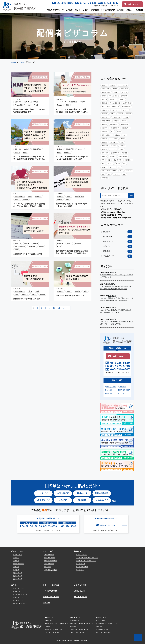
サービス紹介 (67, 10)
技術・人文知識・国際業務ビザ (110, 107)
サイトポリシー (80, 597)
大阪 (103, 164)
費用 (103, 160)
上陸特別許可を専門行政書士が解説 (28, 254)
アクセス (122, 393)
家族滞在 (104, 124)
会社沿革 (109, 393)
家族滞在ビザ (125, 89)
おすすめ (113, 167)
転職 (110, 96)
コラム (78, 10)
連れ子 (113, 114)
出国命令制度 (73, 102)
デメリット (129, 171)
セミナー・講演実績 (91, 10)
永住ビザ (125, 92)
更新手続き (78, 243)
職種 (124, 174)
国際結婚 (35, 102)
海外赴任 (104, 167)
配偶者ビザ (18, 102)
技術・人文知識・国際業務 (109, 171)
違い (121, 171)
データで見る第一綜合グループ (87, 558)
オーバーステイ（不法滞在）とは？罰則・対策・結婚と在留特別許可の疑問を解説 (72, 111)
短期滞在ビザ (114, 124)
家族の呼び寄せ (106, 92)
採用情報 (139, 10)
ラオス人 (17, 152)
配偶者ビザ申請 (50, 558)
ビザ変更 (129, 114)
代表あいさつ (111, 387)
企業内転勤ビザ (128, 103)
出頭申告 (83, 102)
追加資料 (116, 121)
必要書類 (104, 139)
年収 (116, 96)
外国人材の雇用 (127, 107)
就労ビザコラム (18, 588)
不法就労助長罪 (123, 156)
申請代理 (104, 149)
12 (54, 308)
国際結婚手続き (37, 149)
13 (59, 308)
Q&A (125, 135)
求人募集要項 (81, 564)
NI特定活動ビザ (114, 128)
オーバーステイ (62, 102)
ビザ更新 (126, 117)
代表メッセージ (81, 555)
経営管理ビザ (106, 117)
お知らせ (46, 603)
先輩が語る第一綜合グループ (86, 561)
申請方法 (60, 199)
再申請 (123, 139)
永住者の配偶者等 (107, 135)
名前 (29, 105)
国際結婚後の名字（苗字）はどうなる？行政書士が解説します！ (29, 111)
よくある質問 (114, 139)
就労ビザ (104, 85)
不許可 (30, 291)
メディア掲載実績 (108, 10)
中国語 (122, 149)
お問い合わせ (80, 591)
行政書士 (122, 146)
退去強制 (104, 156)
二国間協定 (105, 178)
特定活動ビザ (106, 110)
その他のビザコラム (20, 603)
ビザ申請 (114, 146)
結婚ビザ (27, 102)
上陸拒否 (41, 247)
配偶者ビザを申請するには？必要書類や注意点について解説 (72, 205)
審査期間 (104, 142)
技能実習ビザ (115, 153)
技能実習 (120, 114)
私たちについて (54, 10)
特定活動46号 (126, 128)
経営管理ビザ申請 (51, 561)
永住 (109, 174)
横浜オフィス (18, 579)
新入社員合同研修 (82, 567)
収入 (113, 131)
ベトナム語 (113, 149)
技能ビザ (104, 128)
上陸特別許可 (32, 247)
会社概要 (109, 390)
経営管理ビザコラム (20, 594)
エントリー (80, 570)
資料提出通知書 (106, 121)
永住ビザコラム (18, 597)
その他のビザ (118, 256)
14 (64, 308)
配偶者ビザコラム (19, 591)
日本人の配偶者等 (20, 105)
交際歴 (37, 291)
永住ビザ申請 (49, 564)
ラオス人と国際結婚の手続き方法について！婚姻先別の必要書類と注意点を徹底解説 (29, 158)
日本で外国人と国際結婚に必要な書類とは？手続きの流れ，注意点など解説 (29, 205)
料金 (109, 160)
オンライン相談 (80, 585)
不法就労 (113, 156)
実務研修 (125, 153)
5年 (119, 167)
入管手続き (105, 146)
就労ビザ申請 (49, 555)
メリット (110, 164)
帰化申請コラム (18, 600)
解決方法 (60, 105)
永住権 (104, 96)
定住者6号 (105, 114)
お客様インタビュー (125, 10)
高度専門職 (124, 96)
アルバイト (117, 174)
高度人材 (104, 99)
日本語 (36, 105)
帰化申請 (113, 85)
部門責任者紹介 (125, 390)
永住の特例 (105, 153)
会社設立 (117, 135)
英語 (124, 164)
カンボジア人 (81, 149)
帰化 (103, 174)
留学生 (124, 121)
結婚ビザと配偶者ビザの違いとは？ (70, 296)
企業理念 (122, 387)
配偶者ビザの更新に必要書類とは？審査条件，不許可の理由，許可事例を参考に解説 (72, 252)
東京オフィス (18, 576)
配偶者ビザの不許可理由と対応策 (27, 299)
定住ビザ (126, 110)
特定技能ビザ (114, 142)
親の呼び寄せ (116, 110)
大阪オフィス (18, 573)
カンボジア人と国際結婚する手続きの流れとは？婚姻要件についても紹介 (72, 158)
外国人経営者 (116, 117)
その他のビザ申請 (51, 570)
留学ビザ (116, 92)
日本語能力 (105, 131)
